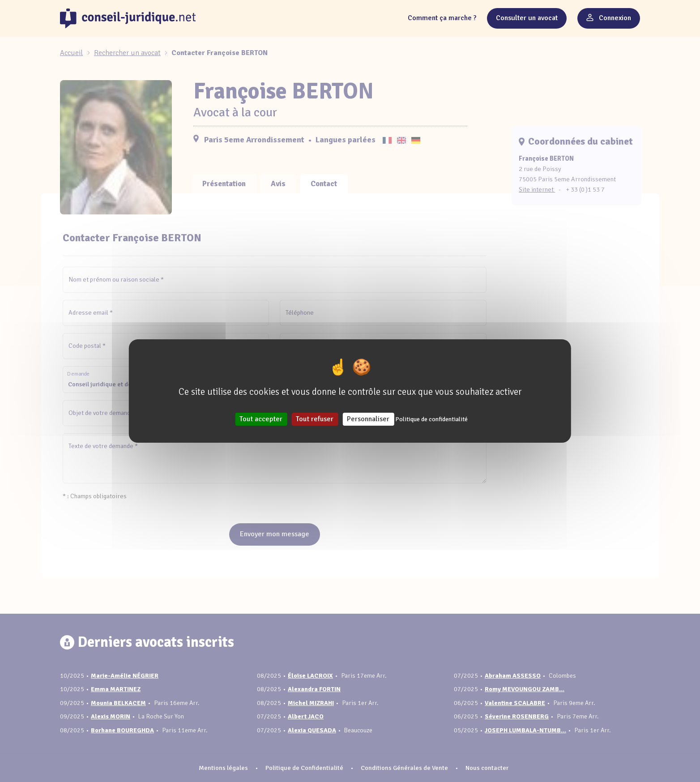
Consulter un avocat (527, 18)
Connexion (609, 18)
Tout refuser (315, 419)
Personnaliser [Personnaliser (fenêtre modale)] (368, 419)
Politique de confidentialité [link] (431, 419)
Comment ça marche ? (442, 18)
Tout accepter (261, 419)
